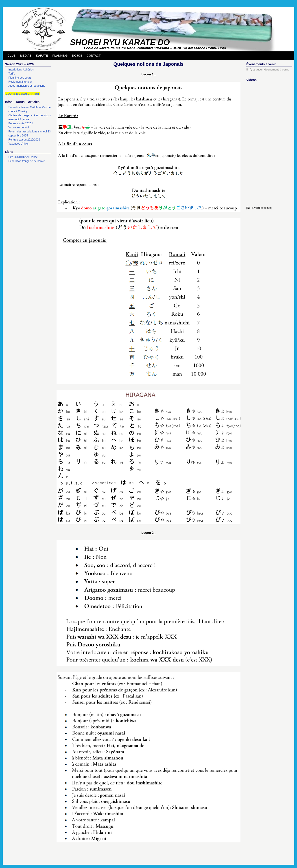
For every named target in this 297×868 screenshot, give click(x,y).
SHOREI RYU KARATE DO (120, 42)
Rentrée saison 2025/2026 (24, 140)
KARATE (42, 56)
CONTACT (94, 56)
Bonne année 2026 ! (21, 123)
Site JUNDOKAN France (23, 157)
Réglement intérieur (20, 82)
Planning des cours (20, 78)
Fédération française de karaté (27, 161)
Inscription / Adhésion (21, 70)
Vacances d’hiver (19, 144)
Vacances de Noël (19, 127)
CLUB (12, 56)
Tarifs (12, 74)
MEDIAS (26, 56)
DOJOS (77, 56)
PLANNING (60, 56)
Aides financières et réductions (27, 86)
